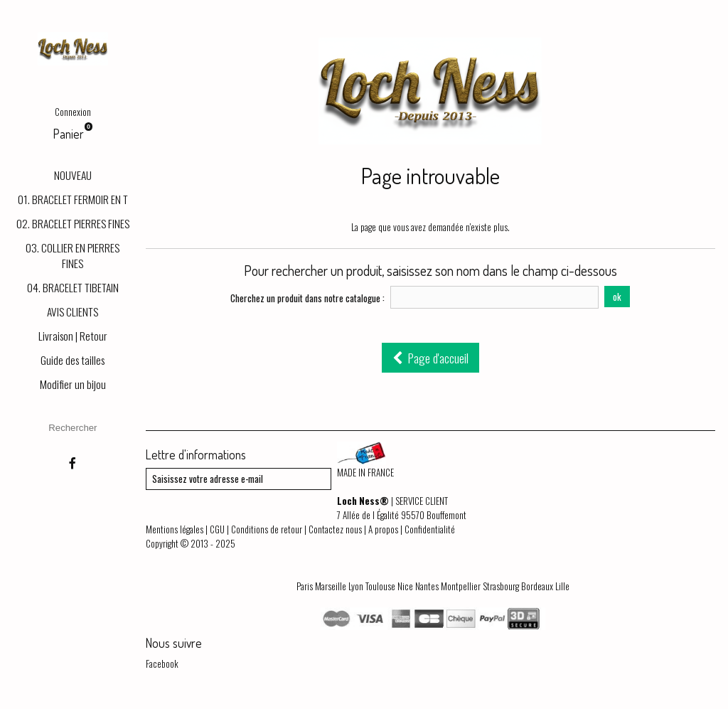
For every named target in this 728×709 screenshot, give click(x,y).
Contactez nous (335, 529)
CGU (217, 529)
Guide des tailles (73, 360)
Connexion (73, 112)
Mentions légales (175, 529)
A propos (383, 529)
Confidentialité (430, 529)
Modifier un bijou (73, 384)
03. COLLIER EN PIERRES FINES (73, 255)
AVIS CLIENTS (73, 311)
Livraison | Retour (73, 336)
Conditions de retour (267, 529)
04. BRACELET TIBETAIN (73, 287)
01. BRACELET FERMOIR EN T (73, 199)
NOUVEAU (73, 175)
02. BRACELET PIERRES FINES (73, 223)
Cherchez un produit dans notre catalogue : (307, 298)
